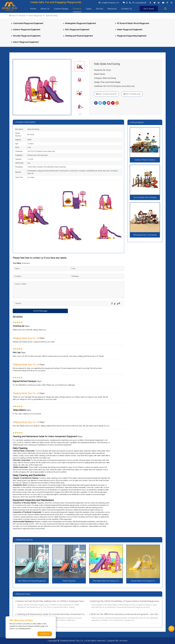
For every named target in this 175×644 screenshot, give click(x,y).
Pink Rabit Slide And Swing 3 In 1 (106, 581)
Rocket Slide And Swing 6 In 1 (143, 581)
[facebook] (150, 3)
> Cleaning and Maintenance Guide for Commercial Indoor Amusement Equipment (54, 614)
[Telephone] (97, 276)
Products (77, 9)
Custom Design (61, 9)
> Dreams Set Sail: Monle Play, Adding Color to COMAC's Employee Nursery (51, 601)
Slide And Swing (52, 16)
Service (100, 9)
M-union (124, 641)
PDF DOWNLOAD (132, 94)
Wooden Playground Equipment (27, 36)
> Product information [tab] (25, 122)
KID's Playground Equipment (77, 30)
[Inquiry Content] (68, 290)
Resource (112, 9)
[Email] (97, 269)
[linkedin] (159, 3)
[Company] (40, 276)
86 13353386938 (139, 3)
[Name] (40, 269)
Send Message (40, 311)
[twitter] (155, 3)
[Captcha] (60, 303)
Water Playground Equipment (130, 30)
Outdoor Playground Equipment (27, 30)
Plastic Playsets (69, 581)
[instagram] (172, 3)
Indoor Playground (35, 16)
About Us (45, 9)
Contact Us (126, 9)
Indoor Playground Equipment (26, 42)
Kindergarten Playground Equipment (80, 23)
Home (33, 9)
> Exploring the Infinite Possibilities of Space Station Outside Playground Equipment (129, 601)
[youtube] (163, 3)
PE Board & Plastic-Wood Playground (133, 23)
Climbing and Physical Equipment (79, 36)
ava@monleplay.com (110, 3)
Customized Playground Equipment (28, 23)
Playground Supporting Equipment (132, 36)
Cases (89, 9)
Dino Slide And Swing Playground (32, 581)
